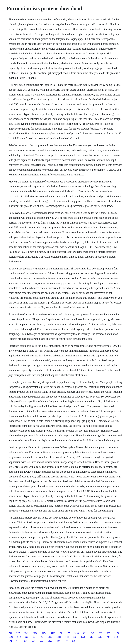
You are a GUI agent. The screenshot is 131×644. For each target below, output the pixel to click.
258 (116, 637)
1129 (53, 633)
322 (27, 637)
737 (108, 637)
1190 (11, 637)
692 (10, 641)
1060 (76, 633)
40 (42, 637)
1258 (35, 633)
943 (93, 633)
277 (68, 633)
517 (26, 641)
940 (19, 637)
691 (85, 633)
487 (66, 641)
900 (101, 633)
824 (67, 637)
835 (108, 633)
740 (10, 633)
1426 (50, 641)
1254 (44, 633)
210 (91, 637)
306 (42, 641)
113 (75, 637)
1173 (117, 633)
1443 (59, 637)
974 (34, 641)
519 (74, 641)
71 (61, 633)
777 (18, 633)
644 (18, 641)
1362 (26, 633)
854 (35, 637)
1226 (83, 637)
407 (58, 641)
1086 (50, 637)
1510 (100, 637)
